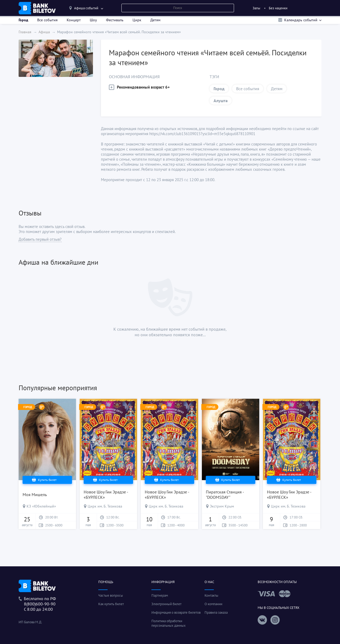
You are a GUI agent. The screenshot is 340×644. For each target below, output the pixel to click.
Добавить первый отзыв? (40, 239)
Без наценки (278, 8)
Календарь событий (301, 20)
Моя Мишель (35, 495)
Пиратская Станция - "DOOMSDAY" (225, 495)
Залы (256, 8)
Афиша (44, 32)
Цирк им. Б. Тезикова (105, 506)
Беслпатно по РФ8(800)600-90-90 (40, 601)
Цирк (137, 20)
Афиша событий (86, 8)
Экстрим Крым (222, 506)
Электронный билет (166, 604)
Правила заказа (216, 612)
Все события (47, 20)
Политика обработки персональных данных (169, 623)
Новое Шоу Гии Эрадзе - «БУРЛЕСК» (106, 495)
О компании (213, 604)
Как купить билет (111, 604)
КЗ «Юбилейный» (41, 506)
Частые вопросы (111, 595)
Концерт (74, 20)
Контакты (211, 595)
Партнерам (160, 595)
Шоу (93, 20)
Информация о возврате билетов (176, 612)
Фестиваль (115, 20)
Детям (155, 20)
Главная (25, 32)
